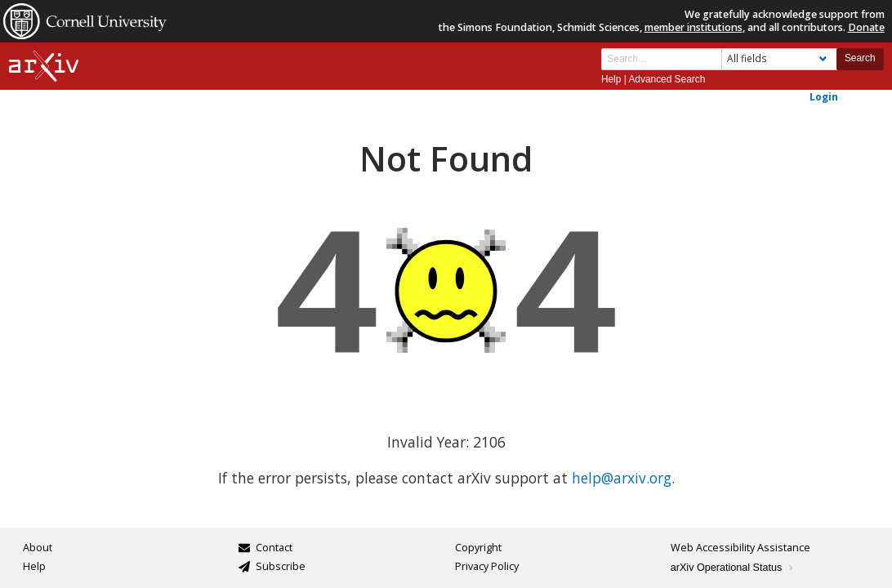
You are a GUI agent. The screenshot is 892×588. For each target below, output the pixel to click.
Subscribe (281, 566)
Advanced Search (667, 79)
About (38, 548)
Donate (866, 27)
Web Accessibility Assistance (740, 548)
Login (824, 96)
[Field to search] (779, 59)
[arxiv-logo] (44, 67)
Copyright (478, 548)
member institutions (694, 27)
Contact (274, 548)
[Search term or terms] (662, 59)
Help (611, 79)
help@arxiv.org (622, 478)
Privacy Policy (487, 566)
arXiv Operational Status (733, 568)
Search (860, 58)
